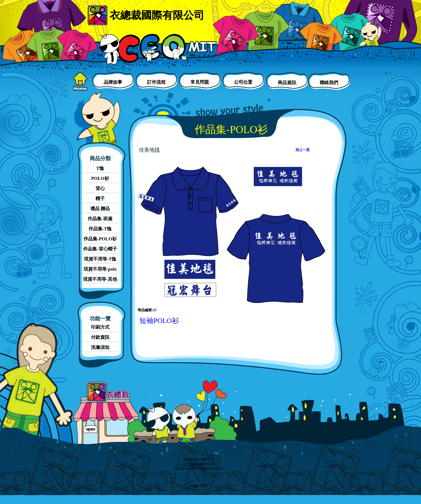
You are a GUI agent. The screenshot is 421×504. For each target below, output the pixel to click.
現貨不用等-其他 (100, 279)
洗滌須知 (100, 347)
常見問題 (200, 82)
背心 (100, 188)
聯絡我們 (329, 83)
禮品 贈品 (100, 209)
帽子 (100, 199)
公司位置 (243, 82)
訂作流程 (156, 82)
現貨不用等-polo (100, 269)
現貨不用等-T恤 (100, 259)
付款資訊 (100, 337)
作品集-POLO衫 (100, 239)
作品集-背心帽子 (100, 249)
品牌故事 (113, 82)
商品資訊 (287, 83)
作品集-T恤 (100, 229)
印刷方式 (100, 327)
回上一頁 (303, 150)
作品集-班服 (100, 219)
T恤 (100, 168)
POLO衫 (100, 178)
